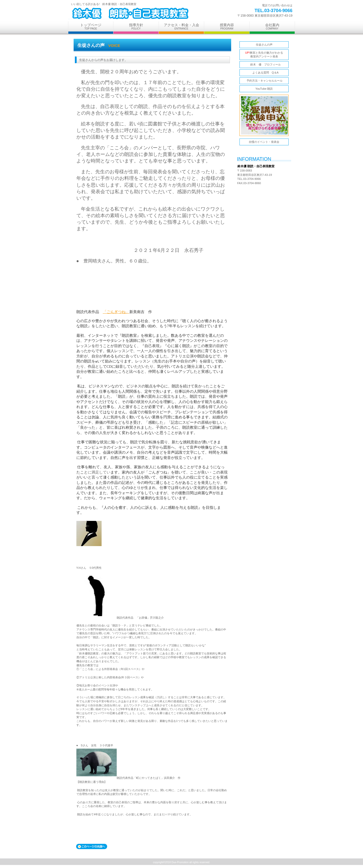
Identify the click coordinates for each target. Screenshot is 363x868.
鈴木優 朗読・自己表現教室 (131, 13)
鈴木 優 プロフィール (266, 64)
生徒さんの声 (264, 45)
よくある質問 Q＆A (264, 73)
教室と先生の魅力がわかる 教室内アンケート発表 (264, 55)
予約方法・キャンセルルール (264, 81)
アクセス (262, 197)
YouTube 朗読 (264, 89)
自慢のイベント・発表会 (264, 142)
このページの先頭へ (92, 846)
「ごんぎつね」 (116, 312)
